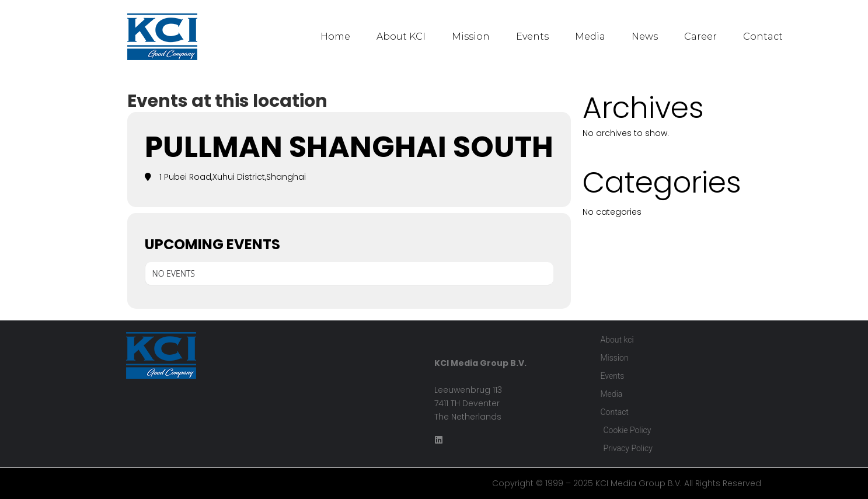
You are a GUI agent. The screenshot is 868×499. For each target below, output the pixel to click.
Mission (471, 36)
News (645, 36)
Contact (763, 36)
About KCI (401, 36)
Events (532, 36)
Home (335, 36)
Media (590, 36)
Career (700, 36)
